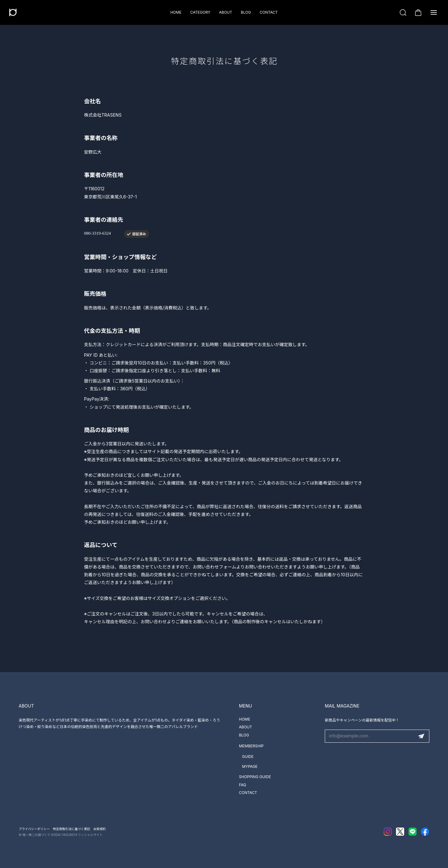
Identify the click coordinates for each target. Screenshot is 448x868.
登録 (421, 736)
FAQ (243, 785)
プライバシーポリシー (34, 829)
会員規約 (100, 829)
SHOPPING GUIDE (255, 777)
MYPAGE (250, 766)
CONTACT (268, 12)
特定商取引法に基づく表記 (72, 829)
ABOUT (226, 12)
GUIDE (248, 757)
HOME (176, 12)
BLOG (246, 12)
